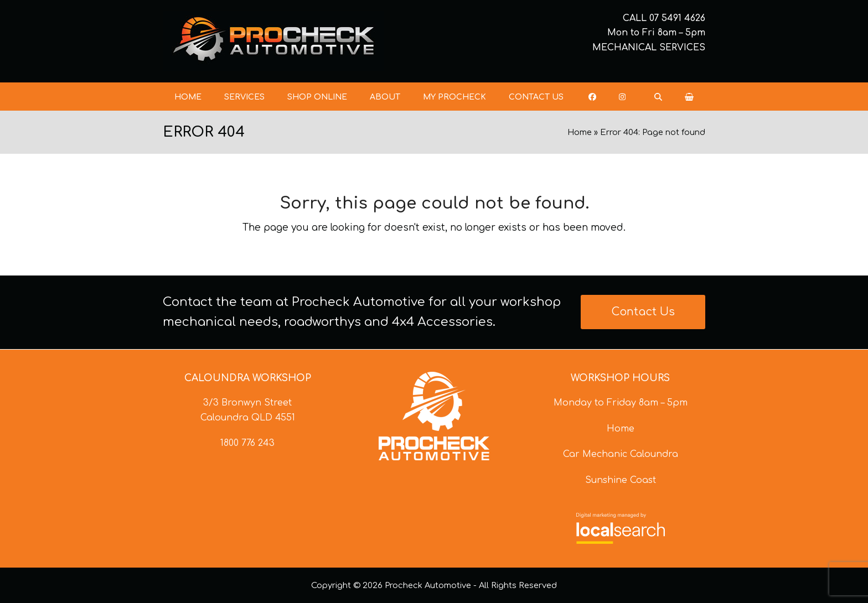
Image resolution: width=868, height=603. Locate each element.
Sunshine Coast (621, 480)
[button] (689, 97)
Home (580, 132)
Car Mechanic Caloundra (621, 454)
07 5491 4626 (677, 18)
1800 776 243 (247, 443)
